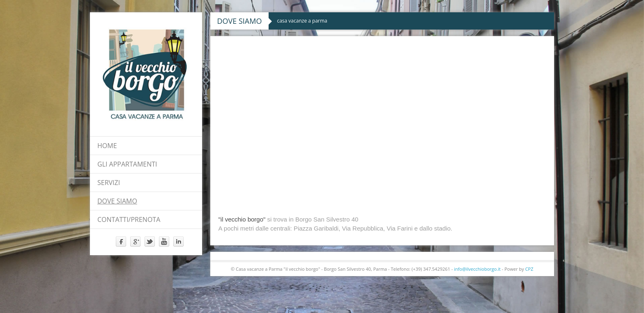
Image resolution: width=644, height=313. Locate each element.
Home (107, 146)
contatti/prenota (129, 219)
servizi (109, 183)
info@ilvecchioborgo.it (477, 269)
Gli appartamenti (127, 164)
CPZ (529, 269)
